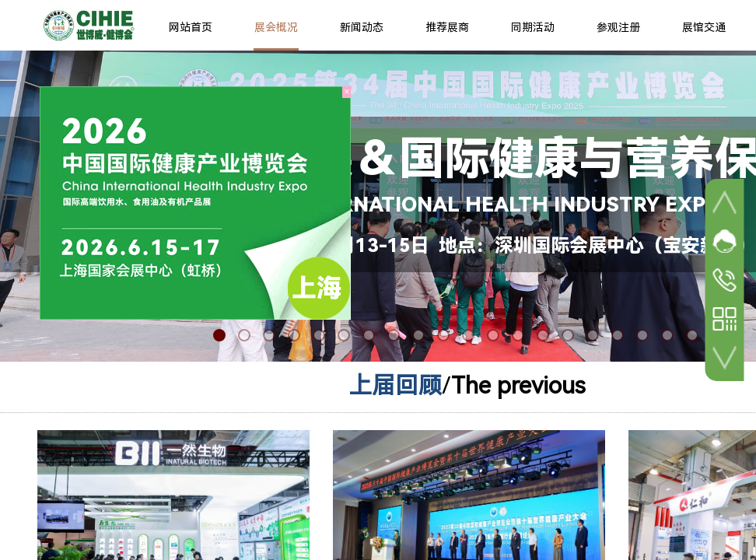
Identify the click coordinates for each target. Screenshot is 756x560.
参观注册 (618, 27)
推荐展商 (447, 27)
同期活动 (533, 27)
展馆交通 (704, 27)
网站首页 (191, 27)
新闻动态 (362, 27)
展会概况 (276, 27)
